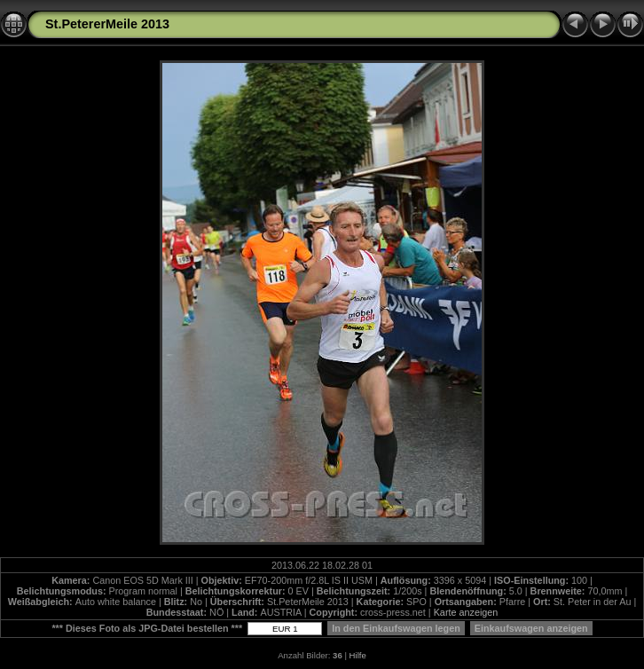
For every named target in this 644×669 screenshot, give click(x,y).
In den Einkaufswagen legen (396, 628)
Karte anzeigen (466, 612)
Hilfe (358, 655)
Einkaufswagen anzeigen (531, 628)
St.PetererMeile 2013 (107, 24)
